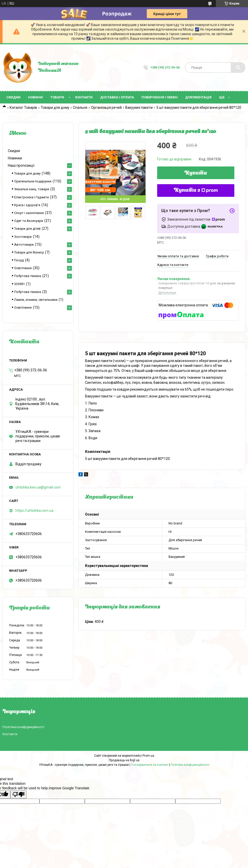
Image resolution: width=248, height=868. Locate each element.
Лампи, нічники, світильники (36, 300)
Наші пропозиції (21, 165)
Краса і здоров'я (27, 205)
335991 (19, 284)
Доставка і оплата (117, 97)
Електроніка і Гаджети (32, 197)
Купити (196, 173)
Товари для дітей (27, 229)
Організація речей (106, 108)
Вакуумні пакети (139, 108)
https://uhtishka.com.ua (34, 511)
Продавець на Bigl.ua (124, 760)
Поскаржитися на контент (150, 765)
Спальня (80, 108)
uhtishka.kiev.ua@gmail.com (38, 487)
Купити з (196, 190)
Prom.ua (148, 756)
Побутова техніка (28, 276)
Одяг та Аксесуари (29, 221)
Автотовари (24, 245)
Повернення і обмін (160, 97)
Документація (198, 97)
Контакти (84, 97)
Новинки (15, 158)
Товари (57, 97)
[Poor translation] (18, 795)
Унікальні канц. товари (32, 189)
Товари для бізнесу (29, 252)
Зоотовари (23, 237)
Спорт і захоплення (29, 213)
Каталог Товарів (23, 108)
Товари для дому (55, 108)
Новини (35, 97)
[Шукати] (238, 68)
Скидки (13, 97)
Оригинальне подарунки (33, 181)
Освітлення (23, 268)
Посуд (19, 260)
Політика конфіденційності (23, 727)
